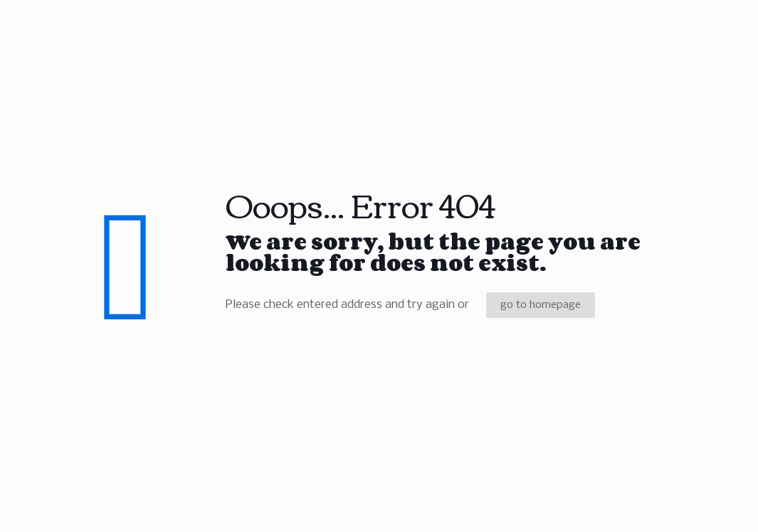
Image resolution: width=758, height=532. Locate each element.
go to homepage (541, 305)
